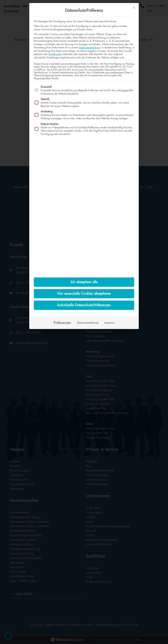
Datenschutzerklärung (90, 48)
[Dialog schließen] (134, 8)
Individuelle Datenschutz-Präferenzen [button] (84, 305)
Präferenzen (62, 323)
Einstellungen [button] (55, 54)
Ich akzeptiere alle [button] (84, 282)
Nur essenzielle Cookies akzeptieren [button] (84, 294)
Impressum (109, 323)
